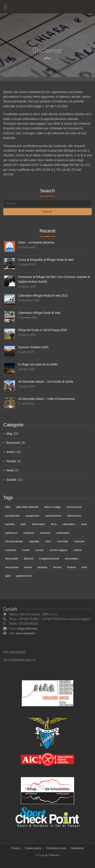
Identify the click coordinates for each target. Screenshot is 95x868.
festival (71, 567)
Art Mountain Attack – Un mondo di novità (46, 382)
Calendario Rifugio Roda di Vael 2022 (43, 296)
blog (9, 434)
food (84, 567)
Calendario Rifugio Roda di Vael (39, 313)
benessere (39, 524)
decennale (12, 559)
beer (23, 524)
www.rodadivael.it (25, 633)
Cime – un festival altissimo (36, 242)
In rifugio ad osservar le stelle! (38, 364)
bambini (10, 524)
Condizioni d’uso (56, 848)
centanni (45, 533)
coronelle (63, 541)
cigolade (34, 541)
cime (48, 541)
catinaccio (11, 533)
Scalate (11, 480)
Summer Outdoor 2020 (33, 347)
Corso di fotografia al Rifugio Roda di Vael (46, 260)
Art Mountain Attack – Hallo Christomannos (47, 399)
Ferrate (11, 461)
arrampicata (12, 516)
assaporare (32, 516)
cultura (77, 550)
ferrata (57, 567)
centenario (63, 533)
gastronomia (24, 576)
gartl (8, 576)
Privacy (16, 848)
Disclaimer (78, 848)
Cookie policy (33, 848)
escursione (12, 567)
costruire (79, 541)
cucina (39, 550)
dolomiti (28, 559)
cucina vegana (58, 550)
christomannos (14, 541)
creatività (11, 550)
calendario (69, 524)
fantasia (43, 567)
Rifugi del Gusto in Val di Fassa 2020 (42, 330)
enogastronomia (49, 559)
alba (8, 507)
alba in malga (53, 507)
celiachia (29, 533)
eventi (10, 452)
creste (26, 550)
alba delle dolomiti (27, 507)
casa (84, 524)
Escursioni (13, 443)
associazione (53, 516)
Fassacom (55, 855)
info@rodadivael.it (27, 628)
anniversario (74, 507)
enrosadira (71, 559)
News (10, 470)
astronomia (74, 516)
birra (54, 524)
